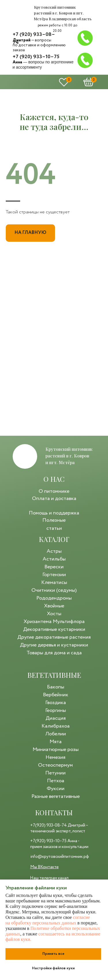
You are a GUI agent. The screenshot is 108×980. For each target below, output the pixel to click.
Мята (56, 742)
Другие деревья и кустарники (54, 645)
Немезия (55, 757)
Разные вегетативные (56, 796)
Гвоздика (56, 703)
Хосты (54, 614)
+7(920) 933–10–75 (48, 841)
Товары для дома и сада (54, 653)
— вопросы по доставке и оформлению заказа (39, 45)
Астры (54, 551)
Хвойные (54, 606)
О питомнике (54, 491)
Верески (54, 567)
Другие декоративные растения (54, 637)
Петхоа (56, 781)
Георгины (56, 710)
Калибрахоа (56, 726)
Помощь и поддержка (54, 513)
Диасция (56, 718)
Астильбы (54, 559)
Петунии (55, 773)
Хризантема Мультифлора (54, 622)
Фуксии (56, 789)
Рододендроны (54, 598)
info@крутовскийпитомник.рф (60, 857)
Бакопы (56, 687)
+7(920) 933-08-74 (49, 825)
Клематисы (54, 582)
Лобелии (56, 734)
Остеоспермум (55, 765)
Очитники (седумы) (54, 590)
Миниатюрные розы (56, 750)
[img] (21, 13)
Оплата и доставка (54, 499)
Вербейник (56, 695)
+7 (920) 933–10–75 (36, 57)
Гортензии (54, 575)
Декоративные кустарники (54, 629)
